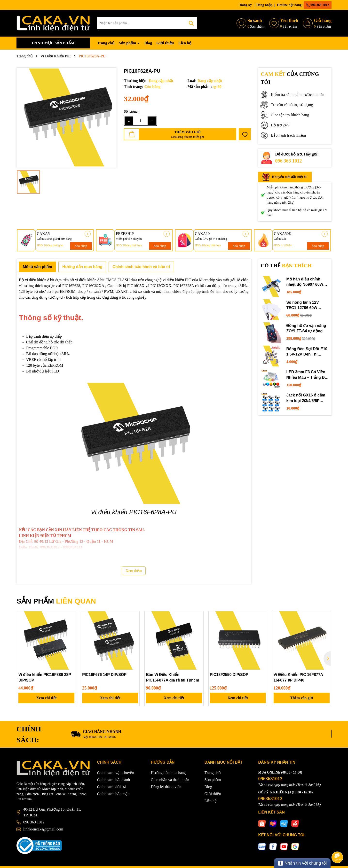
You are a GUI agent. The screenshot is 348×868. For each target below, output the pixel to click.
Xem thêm (134, 571)
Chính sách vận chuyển (116, 773)
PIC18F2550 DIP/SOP (229, 675)
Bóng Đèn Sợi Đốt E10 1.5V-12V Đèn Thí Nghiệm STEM (307, 352)
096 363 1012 (318, 5)
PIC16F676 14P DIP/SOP (104, 675)
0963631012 (270, 779)
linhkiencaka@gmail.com (43, 829)
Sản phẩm (128, 43)
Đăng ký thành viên (166, 787)
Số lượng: (131, 112)
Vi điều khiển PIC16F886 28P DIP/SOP (45, 677)
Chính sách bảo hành (114, 780)
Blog (148, 43)
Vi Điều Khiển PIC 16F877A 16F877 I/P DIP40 (298, 677)
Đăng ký (246, 5)
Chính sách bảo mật (113, 794)
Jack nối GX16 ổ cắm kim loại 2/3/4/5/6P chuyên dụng (306, 398)
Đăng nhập (265, 5)
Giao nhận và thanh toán (170, 780)
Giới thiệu (165, 43)
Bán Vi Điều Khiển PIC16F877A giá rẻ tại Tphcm (172, 677)
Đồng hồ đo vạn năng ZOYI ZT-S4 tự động (306, 328)
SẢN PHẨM (56, 601)
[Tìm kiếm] (191, 23)
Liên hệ (185, 43)
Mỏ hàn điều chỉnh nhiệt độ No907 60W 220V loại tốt (305, 282)
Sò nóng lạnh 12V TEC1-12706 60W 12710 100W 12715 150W (303, 306)
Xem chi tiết (46, 698)
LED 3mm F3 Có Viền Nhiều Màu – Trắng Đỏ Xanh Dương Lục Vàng (307, 375)
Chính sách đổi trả (112, 787)
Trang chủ (106, 43)
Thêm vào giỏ (301, 698)
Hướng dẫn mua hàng (168, 773)
